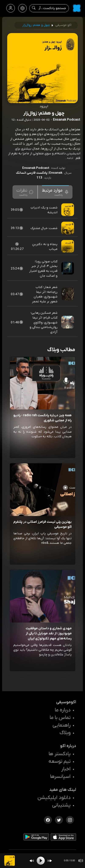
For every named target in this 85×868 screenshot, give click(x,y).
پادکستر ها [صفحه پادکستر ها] (60, 754)
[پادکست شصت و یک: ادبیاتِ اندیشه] (68, 210)
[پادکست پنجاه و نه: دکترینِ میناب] (68, 247)
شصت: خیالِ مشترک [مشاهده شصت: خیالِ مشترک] (44, 228)
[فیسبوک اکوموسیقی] (48, 820)
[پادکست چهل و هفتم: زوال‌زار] (10, 861)
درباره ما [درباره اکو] (63, 710)
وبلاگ (65, 733)
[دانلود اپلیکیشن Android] (36, 838)
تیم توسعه (60, 761)
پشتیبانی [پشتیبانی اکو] (61, 805)
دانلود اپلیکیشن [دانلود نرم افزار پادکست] (54, 798)
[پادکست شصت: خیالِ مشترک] (68, 228)
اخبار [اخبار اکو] (66, 769)
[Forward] (50, 861)
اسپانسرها (60, 777)
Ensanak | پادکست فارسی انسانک (39, 173)
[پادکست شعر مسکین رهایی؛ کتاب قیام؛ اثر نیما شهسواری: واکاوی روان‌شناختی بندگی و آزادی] (68, 322)
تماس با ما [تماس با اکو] (60, 718)
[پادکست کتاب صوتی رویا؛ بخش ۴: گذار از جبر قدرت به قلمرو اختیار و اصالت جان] (68, 268)
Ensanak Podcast (36, 168)
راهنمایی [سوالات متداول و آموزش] (62, 725)
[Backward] (32, 861)
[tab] (55, 192)
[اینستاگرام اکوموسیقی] (70, 820)
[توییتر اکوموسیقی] (59, 820)
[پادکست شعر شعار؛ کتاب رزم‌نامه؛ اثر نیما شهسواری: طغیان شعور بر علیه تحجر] (68, 294)
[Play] (41, 861)
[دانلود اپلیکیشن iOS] (63, 838)
